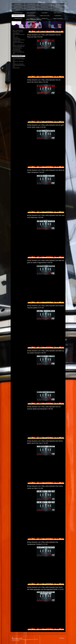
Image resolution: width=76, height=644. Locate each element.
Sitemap (21, 638)
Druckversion (15, 638)
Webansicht (62, 638)
